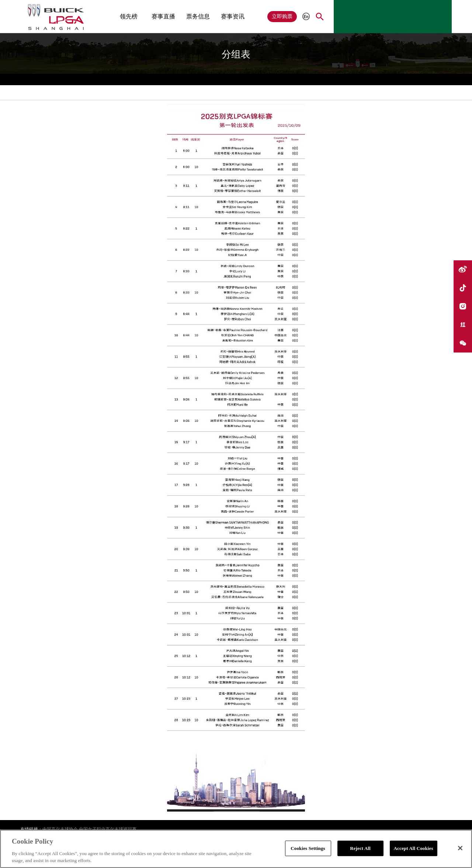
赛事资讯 (233, 16)
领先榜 (129, 16)
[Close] (460, 848)
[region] (236, 849)
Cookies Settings (308, 848)
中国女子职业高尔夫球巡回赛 (108, 829)
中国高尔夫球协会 (60, 829)
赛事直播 (163, 16)
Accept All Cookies (414, 848)
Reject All (360, 848)
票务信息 (198, 16)
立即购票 (282, 16)
